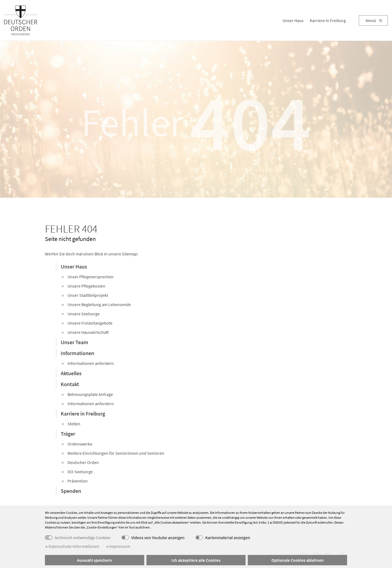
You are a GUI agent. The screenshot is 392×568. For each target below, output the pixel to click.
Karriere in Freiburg (328, 20)
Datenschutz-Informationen (72, 546)
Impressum (118, 546)
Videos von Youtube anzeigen (158, 538)
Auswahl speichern (94, 560)
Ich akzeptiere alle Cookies (196, 560)
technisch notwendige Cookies (83, 538)
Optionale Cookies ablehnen (298, 560)
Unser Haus (293, 20)
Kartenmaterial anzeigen (228, 538)
